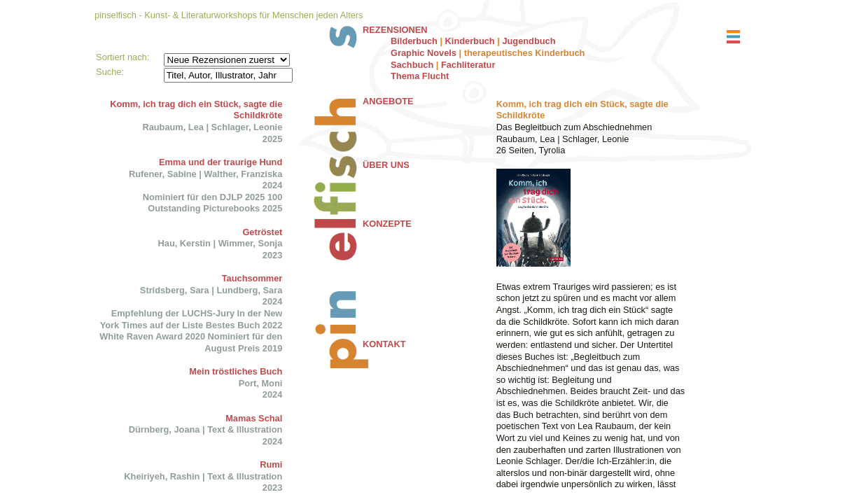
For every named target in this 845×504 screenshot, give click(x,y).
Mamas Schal (254, 418)
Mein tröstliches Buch (236, 371)
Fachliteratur (468, 65)
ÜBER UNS (386, 165)
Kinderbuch (470, 41)
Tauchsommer (252, 278)
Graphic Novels (424, 53)
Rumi (271, 464)
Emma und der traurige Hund (221, 162)
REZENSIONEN (395, 30)
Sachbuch (412, 65)
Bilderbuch (414, 41)
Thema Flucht (420, 76)
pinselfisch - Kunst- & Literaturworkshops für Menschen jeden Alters (229, 15)
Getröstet (262, 232)
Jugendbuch (529, 41)
